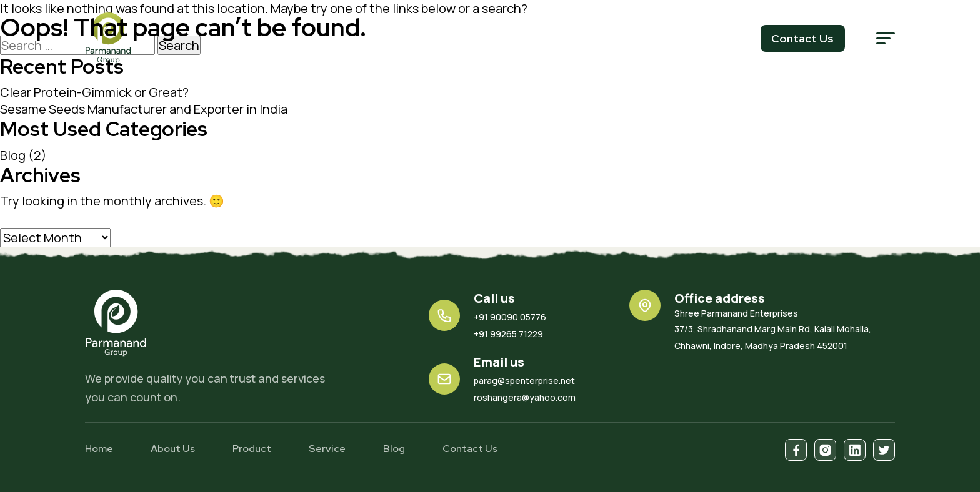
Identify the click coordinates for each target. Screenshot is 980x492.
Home (99, 449)
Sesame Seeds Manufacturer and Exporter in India (144, 109)
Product (252, 449)
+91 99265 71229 (508, 334)
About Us (173, 449)
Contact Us (470, 449)
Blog (13, 155)
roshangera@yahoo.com (525, 397)
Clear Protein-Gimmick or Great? (94, 92)
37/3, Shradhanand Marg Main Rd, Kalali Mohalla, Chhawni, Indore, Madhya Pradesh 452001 (785, 329)
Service (327, 449)
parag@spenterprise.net (524, 381)
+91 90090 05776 (510, 317)
